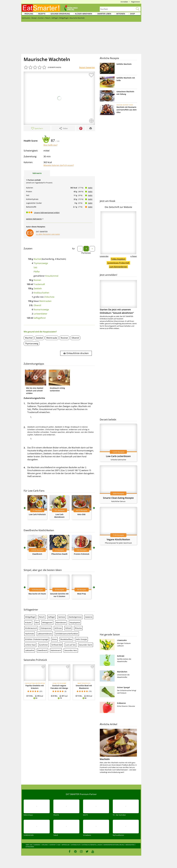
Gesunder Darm (86, 645)
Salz (35, 267)
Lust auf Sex (70, 645)
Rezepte (42, 14)
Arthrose (58, 628)
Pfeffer (37, 272)
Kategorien (30, 847)
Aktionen (121, 14)
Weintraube (52, 338)
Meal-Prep (82, 594)
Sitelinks (45, 845)
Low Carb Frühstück (37, 514)
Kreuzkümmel (52, 276)
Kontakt (53, 845)
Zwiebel (39, 338)
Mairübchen (122, 672)
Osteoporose (46, 628)
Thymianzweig (32, 344)
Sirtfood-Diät (57, 645)
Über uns (29, 845)
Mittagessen (47, 623)
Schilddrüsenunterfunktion (67, 634)
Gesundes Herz (71, 650)
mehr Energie (81, 639)
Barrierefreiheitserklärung (114, 845)
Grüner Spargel (123, 687)
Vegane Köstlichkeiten (118, 539)
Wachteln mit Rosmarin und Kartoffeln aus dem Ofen (126, 110)
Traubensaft (39, 284)
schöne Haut (30, 645)
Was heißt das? (50, 145)
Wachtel (37, 259)
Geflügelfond (40, 318)
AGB (59, 845)
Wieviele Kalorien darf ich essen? (59, 165)
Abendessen (61, 623)
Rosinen (37, 280)
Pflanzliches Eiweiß (59, 554)
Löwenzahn (122, 640)
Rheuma (78, 628)
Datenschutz (76, 845)
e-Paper (134, 256)
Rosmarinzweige (41, 310)
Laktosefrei (30, 650)
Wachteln (105, 759)
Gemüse (62, 617)
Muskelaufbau (66, 639)
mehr (90, 188)
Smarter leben (104, 14)
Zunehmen (44, 645)
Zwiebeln (38, 288)
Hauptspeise (75, 623)
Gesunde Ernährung (60, 14)
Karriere (37, 845)
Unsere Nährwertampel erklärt (47, 213)
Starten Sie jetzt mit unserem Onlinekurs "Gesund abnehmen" (118, 297)
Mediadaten (130, 845)
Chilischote (49, 297)
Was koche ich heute (37, 594)
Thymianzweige (41, 263)
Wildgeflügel (30, 617)
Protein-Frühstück (82, 554)
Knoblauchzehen (41, 293)
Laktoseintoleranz (45, 634)
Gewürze (89, 617)
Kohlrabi (121, 656)
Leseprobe (104, 256)
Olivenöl (37, 305)
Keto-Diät (82, 514)
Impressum (66, 845)
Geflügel (51, 617)
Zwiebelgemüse (75, 617)
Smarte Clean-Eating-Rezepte (118, 498)
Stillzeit (68, 628)
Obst (37, 623)
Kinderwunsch (31, 628)
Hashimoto (30, 634)
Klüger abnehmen (84, 14)
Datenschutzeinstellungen (92, 845)
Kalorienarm (56, 650)
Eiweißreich (37, 554)
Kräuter (28, 623)
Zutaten (28, 248)
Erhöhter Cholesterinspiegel (37, 639)
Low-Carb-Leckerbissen (118, 456)
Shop (133, 14)
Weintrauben (45, 301)
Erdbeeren (121, 703)
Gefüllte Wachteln (124, 64)
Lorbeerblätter (40, 314)
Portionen (86, 253)
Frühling (29, 14)
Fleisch (42, 617)
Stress (54, 639)
